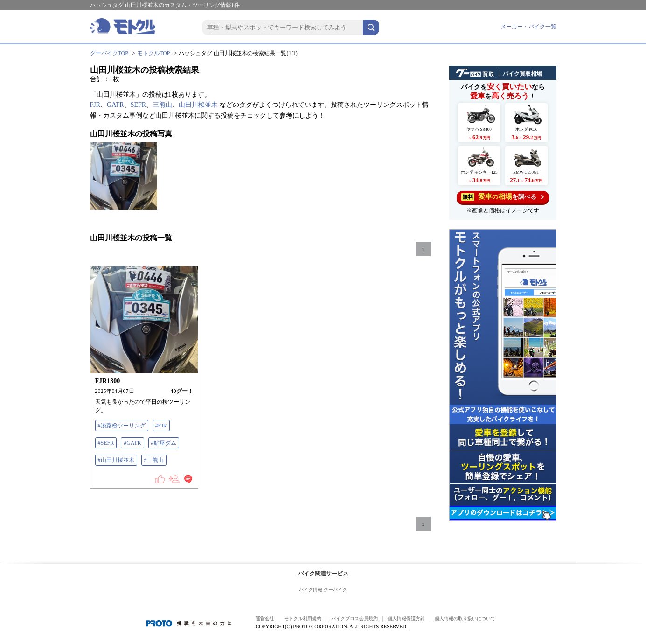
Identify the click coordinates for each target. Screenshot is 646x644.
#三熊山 (154, 460)
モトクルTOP (153, 53)
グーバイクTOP (109, 53)
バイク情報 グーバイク (323, 590)
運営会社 (265, 619)
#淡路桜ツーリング (122, 426)
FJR (95, 105)
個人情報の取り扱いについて (465, 619)
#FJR (161, 426)
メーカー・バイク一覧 (528, 27)
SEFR (138, 105)
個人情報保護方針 (406, 619)
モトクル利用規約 (303, 619)
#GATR (132, 443)
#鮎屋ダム (164, 443)
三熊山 (162, 105)
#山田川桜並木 (116, 460)
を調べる (503, 197)
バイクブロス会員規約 (354, 619)
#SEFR (106, 443)
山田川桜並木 (198, 105)
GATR (115, 105)
